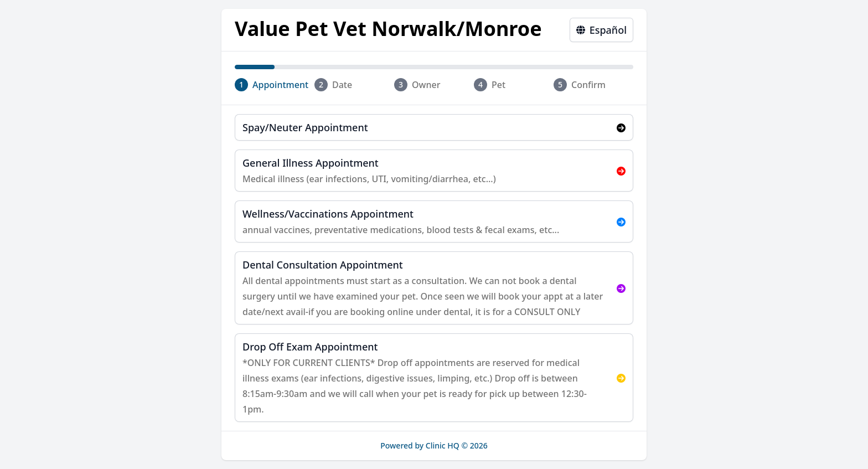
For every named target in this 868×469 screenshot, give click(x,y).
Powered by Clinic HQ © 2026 (434, 445)
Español (601, 30)
